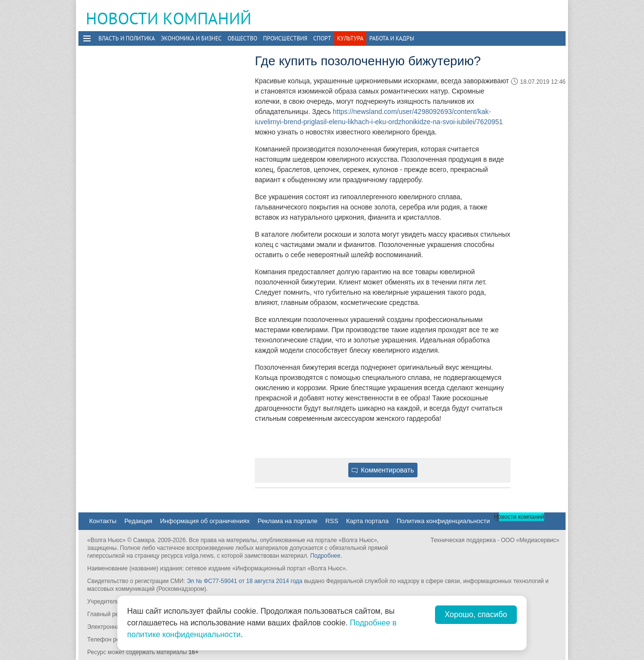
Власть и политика (127, 38)
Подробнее (325, 556)
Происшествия (285, 38)
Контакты (103, 521)
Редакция (138, 521)
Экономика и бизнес (191, 38)
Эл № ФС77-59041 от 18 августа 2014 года (244, 581)
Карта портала (367, 521)
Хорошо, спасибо (476, 614)
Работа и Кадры (392, 38)
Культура (350, 38)
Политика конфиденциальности (443, 521)
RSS (332, 521)
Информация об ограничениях (205, 521)
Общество (242, 38)
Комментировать (383, 470)
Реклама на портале (288, 521)
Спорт (322, 38)
